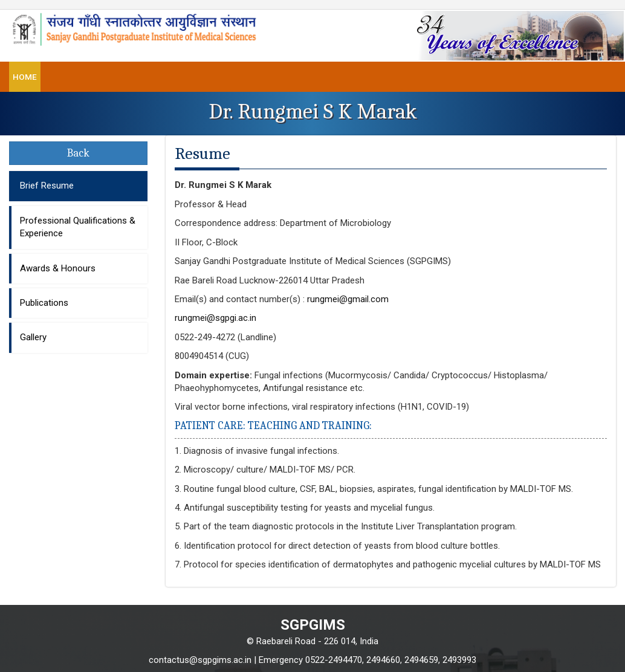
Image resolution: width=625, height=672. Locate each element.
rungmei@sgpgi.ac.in (215, 318)
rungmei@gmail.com (348, 299)
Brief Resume (47, 186)
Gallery (33, 337)
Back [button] (78, 153)
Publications (44, 303)
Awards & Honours (58, 268)
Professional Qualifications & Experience (78, 227)
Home (25, 77)
